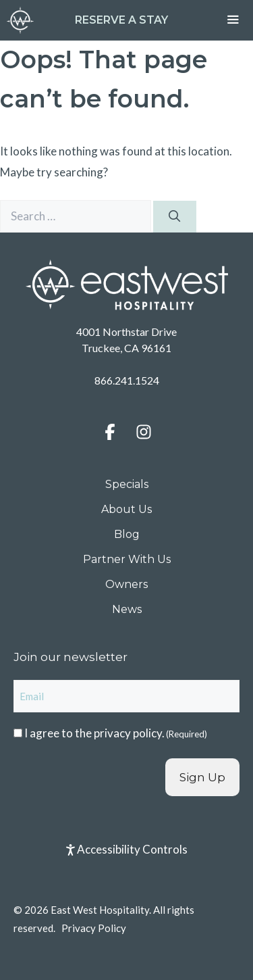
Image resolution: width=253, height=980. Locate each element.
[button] (110, 432)
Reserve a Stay (121, 20)
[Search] (175, 217)
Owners (126, 584)
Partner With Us (127, 559)
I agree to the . (116, 733)
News (127, 609)
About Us (126, 509)
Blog (127, 534)
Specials (127, 484)
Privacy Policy (94, 928)
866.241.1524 (127, 380)
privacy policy (128, 733)
